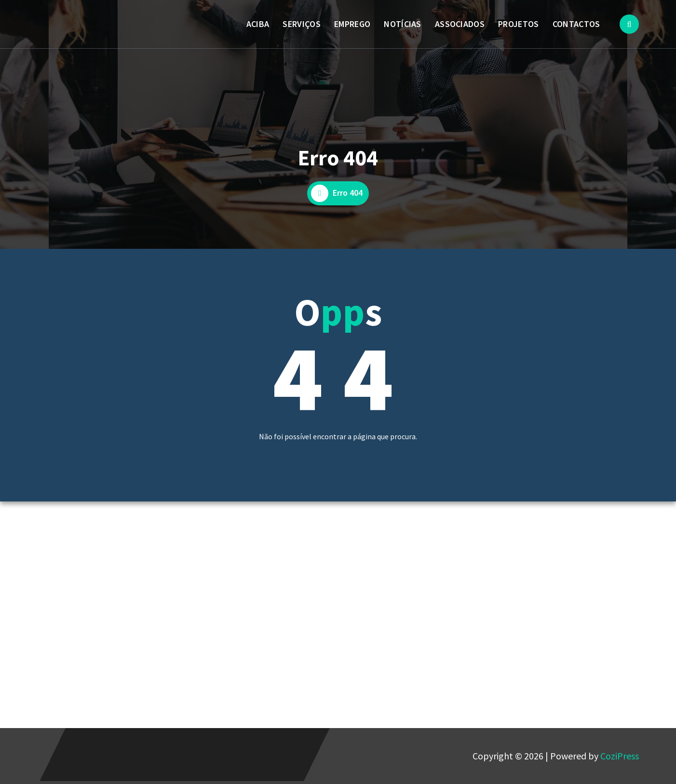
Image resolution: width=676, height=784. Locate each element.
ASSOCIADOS (460, 24)
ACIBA (258, 24)
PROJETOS (518, 24)
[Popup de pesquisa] (629, 24)
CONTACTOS (576, 24)
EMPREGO (352, 24)
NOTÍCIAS (402, 24)
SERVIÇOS (301, 24)
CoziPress (620, 756)
